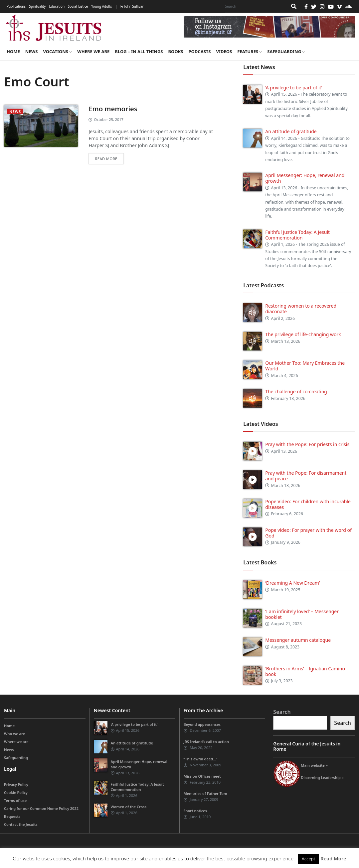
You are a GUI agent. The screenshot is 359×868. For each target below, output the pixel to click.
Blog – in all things (139, 51)
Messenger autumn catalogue (298, 640)
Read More (333, 858)
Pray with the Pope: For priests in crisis (307, 444)
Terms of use (15, 800)
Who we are (14, 734)
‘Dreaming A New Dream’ (292, 583)
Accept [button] (309, 859)
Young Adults (101, 6)
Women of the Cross (129, 807)
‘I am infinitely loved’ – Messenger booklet (302, 614)
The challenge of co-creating (296, 391)
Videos (224, 51)
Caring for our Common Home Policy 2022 (41, 808)
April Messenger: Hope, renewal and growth (305, 178)
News (32, 51)
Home (13, 51)
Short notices (195, 811)
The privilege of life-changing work (303, 334)
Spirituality (37, 6)
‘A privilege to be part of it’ (294, 88)
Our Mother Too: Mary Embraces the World (305, 366)
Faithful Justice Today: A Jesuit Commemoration (297, 235)
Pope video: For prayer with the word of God (308, 533)
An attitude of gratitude (291, 131)
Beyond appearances (202, 724)
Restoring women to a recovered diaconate (301, 309)
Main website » (314, 765)
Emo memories (113, 109)
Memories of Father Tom (205, 793)
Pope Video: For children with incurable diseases (308, 504)
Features (250, 51)
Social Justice (78, 6)
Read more (106, 159)
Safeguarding (286, 51)
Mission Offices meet (202, 776)
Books (176, 51)
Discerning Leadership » (322, 777)
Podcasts (199, 51)
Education (57, 6)
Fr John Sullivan (132, 6)
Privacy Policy (16, 784)
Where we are (93, 51)
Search (282, 712)
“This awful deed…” (201, 759)
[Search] (255, 6)
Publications (16, 6)
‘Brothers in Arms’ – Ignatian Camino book (305, 671)
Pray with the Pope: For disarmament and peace (306, 476)
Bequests (12, 816)
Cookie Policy (16, 792)
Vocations (57, 51)
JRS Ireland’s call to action (206, 742)
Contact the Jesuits (21, 824)
